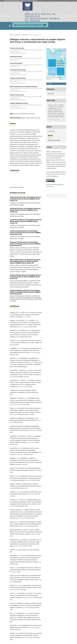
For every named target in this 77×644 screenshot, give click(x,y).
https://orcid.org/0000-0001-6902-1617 (18, 100)
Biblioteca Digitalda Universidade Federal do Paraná (42, 17)
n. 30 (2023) (25, 35)
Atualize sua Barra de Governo (30, 1)
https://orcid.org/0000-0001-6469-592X (18, 83)
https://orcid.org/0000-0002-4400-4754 (18, 75)
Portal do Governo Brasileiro (12, 1)
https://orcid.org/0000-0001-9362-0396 (18, 53)
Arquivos (18, 35)
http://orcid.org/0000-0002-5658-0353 (18, 108)
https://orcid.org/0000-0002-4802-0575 (18, 92)
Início (12, 35)
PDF (50, 84)
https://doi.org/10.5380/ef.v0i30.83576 (24, 114)
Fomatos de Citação (55, 120)
